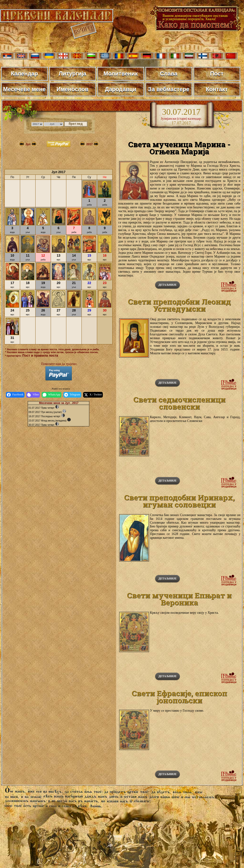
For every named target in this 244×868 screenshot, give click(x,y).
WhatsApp (51, 395)
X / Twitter (93, 395)
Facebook (15, 395)
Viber (33, 395)
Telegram (72, 395)
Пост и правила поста (40, 355)
